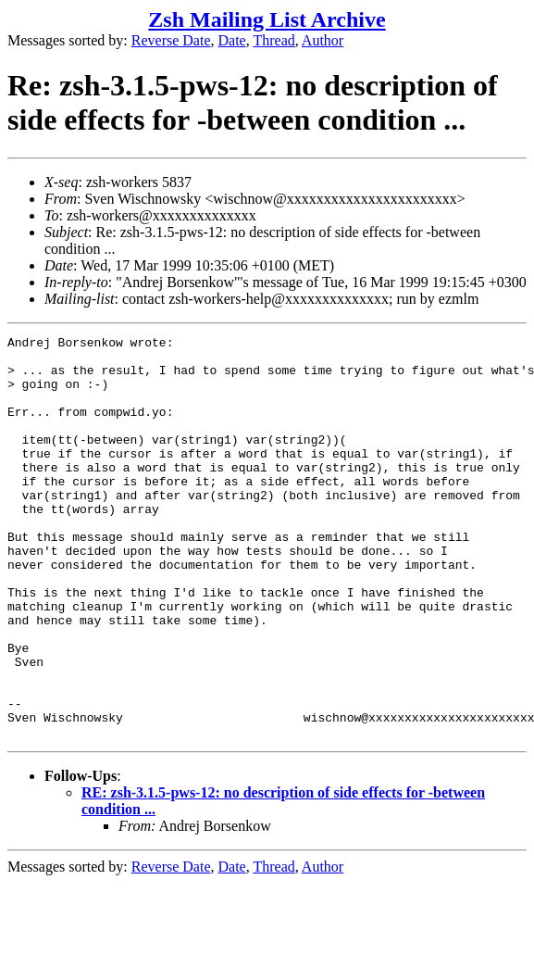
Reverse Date (171, 40)
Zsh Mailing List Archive (267, 19)
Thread (273, 40)
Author (323, 40)
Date (232, 40)
